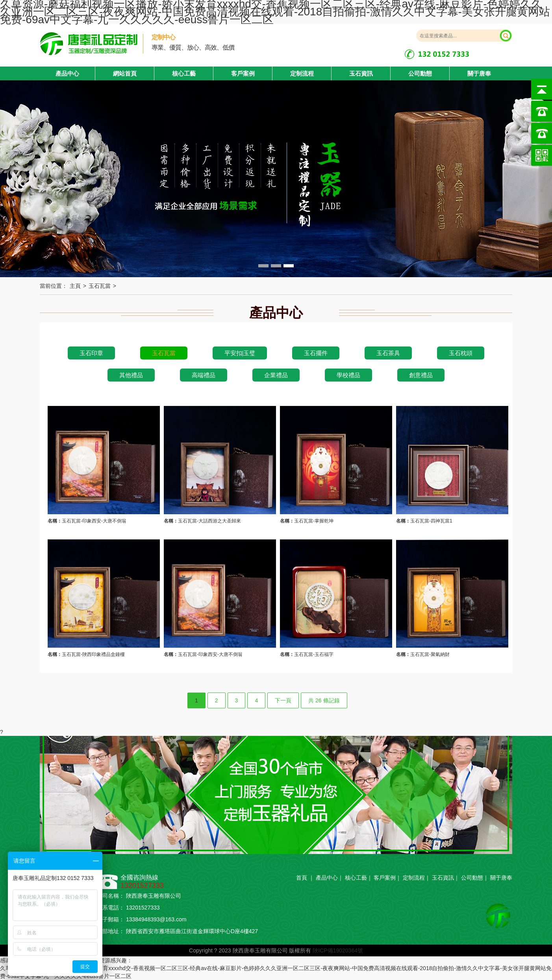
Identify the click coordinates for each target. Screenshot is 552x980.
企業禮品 (276, 375)
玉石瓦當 (100, 286)
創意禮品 (421, 375)
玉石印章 (91, 353)
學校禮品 (348, 375)
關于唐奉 (479, 73)
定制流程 (302, 73)
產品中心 (327, 878)
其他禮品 (131, 375)
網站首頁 (125, 73)
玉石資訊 (361, 73)
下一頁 (283, 700)
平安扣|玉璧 (240, 353)
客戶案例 (243, 73)
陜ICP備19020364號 (338, 950)
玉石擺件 (316, 353)
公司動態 (420, 73)
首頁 (302, 878)
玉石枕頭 (461, 353)
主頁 (75, 286)
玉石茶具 (388, 353)
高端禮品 (204, 375)
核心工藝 (184, 73)
